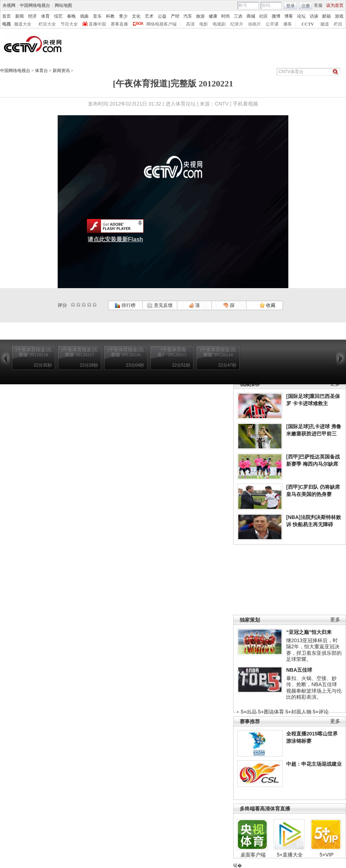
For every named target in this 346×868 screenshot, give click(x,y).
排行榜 (125, 305)
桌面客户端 (253, 855)
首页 (6, 16)
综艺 (58, 16)
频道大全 (23, 24)
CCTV (308, 24)
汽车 (188, 16)
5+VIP (327, 855)
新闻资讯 (61, 71)
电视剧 (219, 24)
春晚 (71, 16)
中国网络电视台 (35, 5)
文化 (136, 16)
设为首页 (335, 5)
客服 (318, 5)
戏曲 (84, 16)
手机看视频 (245, 104)
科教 (110, 16)
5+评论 (321, 712)
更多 (335, 620)
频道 (325, 24)
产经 (175, 16)
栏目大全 (47, 24)
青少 (123, 16)
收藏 (267, 305)
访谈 (314, 16)
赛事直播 (119, 24)
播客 (288, 24)
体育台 (41, 71)
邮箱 (327, 16)
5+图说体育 (271, 712)
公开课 (272, 24)
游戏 (339, 16)
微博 (276, 16)
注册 (306, 6)
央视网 (9, 5)
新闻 (19, 16)
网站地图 (63, 5)
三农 (238, 16)
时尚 (226, 16)
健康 (213, 16)
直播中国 (97, 24)
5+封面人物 (298, 712)
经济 (32, 16)
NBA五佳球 (299, 670)
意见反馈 (160, 305)
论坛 (301, 16)
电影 (204, 24)
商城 (251, 16)
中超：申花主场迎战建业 (314, 764)
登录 (290, 6)
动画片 (254, 24)
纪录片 (237, 24)
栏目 (338, 24)
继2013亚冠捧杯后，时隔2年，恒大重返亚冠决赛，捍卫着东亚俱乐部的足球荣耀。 (314, 650)
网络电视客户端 (161, 24)
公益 (162, 16)
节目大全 (69, 24)
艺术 (149, 16)
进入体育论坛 (181, 104)
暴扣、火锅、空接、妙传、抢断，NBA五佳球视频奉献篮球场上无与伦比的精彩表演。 (314, 688)
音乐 (97, 16)
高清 (190, 24)
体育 (45, 16)
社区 (263, 16)
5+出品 (249, 712)
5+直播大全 (290, 855)
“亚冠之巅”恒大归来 (309, 632)
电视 (6, 24)
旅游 (200, 16)
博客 (289, 16)
